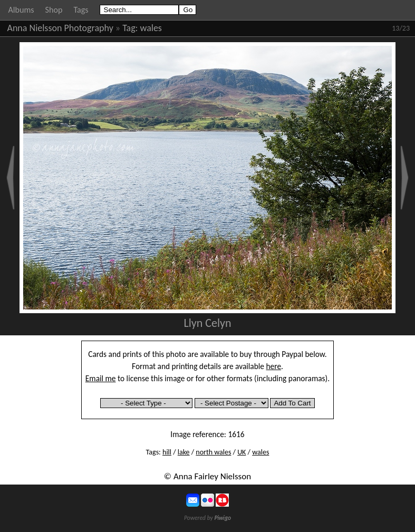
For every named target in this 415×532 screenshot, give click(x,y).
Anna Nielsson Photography (60, 28)
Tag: (130, 28)
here (274, 366)
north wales (213, 452)
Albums (21, 10)
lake (184, 452)
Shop (54, 10)
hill (167, 452)
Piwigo (223, 518)
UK (242, 452)
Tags (81, 10)
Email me (101, 378)
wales (151, 28)
